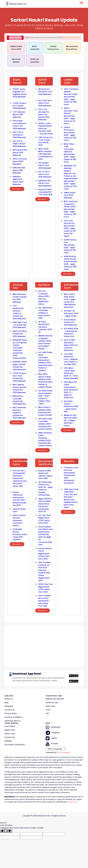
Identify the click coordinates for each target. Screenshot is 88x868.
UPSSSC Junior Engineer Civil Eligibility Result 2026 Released (20, 93)
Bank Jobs (50, 706)
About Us (9, 699)
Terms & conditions (13, 717)
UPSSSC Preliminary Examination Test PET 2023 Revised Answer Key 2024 (20, 499)
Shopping (9, 706)
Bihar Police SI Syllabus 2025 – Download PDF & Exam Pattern (45, 411)
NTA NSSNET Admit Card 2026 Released (45, 165)
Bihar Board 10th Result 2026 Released (20, 153)
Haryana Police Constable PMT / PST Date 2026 (45, 192)
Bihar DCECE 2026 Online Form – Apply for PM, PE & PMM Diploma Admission (70, 301)
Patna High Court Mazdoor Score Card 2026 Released (19, 125)
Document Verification (15, 745)
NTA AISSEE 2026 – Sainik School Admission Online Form (71, 332)
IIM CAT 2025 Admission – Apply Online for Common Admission (71, 345)
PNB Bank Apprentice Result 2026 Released (18, 180)
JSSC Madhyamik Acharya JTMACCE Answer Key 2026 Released (19, 312)
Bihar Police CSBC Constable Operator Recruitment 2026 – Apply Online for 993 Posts (70, 153)
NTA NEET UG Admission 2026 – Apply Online (71, 313)
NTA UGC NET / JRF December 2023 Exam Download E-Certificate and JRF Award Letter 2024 (20, 478)
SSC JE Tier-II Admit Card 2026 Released (45, 174)
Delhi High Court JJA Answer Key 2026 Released (20, 325)
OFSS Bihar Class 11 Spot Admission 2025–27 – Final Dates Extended (71, 373)
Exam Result (10, 726)
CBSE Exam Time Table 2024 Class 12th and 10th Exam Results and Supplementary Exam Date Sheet (71, 498)
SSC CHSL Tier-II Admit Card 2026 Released (45, 103)
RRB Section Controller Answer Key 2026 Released (19, 400)
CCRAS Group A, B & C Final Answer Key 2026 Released (20, 377)
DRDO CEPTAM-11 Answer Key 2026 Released (20, 334)
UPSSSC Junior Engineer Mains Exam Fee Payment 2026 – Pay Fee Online (46, 129)
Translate (63, 752)
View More (17, 189)
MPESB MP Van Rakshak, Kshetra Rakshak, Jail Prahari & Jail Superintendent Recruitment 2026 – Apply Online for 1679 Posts (71, 177)
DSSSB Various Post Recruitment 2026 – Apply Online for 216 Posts (70, 246)
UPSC (48, 710)
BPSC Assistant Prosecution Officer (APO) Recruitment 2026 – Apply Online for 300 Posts (71, 209)
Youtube (52, 744)
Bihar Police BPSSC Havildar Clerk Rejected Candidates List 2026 (46, 154)
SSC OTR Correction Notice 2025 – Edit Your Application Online (44, 298)
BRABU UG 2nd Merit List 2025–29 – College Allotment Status (71, 420)
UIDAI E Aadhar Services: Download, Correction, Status (19, 520)
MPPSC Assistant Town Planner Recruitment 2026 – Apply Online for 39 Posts (71, 116)
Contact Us (10, 710)
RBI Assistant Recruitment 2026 (71, 37)
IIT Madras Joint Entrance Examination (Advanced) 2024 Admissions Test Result (71, 475)
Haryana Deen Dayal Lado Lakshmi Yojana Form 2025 (45, 475)
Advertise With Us (12, 721)
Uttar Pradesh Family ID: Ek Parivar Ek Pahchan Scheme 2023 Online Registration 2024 (45, 571)
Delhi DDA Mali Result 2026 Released (19, 170)
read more (73, 802)
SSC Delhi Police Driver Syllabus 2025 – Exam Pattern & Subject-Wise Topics (45, 397)
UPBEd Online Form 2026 (16, 48)
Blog (6, 703)
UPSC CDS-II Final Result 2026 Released (19, 135)
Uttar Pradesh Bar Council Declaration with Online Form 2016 (45, 601)
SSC (47, 714)
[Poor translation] (8, 831)
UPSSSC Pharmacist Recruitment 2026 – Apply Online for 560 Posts (70, 134)
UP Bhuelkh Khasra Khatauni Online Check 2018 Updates (20, 534)
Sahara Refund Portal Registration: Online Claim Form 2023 (45, 554)
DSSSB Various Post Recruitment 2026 (40, 37)
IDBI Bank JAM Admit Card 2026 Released (45, 183)
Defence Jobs (52, 703)
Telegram (53, 733)
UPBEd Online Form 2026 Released (70, 195)
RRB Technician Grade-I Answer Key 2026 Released (20, 298)
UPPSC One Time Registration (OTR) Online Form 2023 (45, 588)
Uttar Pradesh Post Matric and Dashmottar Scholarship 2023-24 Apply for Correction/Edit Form (45, 536)
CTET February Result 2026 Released (19, 115)
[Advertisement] (44, 645)
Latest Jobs (10, 734)
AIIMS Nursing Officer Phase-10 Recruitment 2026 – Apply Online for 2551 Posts (70, 263)
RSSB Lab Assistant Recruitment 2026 (35, 63)
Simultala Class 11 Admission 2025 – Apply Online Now (71, 406)
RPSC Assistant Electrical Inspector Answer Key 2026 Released (19, 413)
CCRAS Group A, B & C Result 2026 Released (20, 106)
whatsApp (53, 727)
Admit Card (10, 730)
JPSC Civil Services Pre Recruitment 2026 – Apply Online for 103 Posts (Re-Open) (70, 228)
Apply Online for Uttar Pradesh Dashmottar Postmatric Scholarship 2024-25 (45, 505)
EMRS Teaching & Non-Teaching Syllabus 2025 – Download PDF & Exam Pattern (45, 439)
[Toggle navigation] (81, 3)
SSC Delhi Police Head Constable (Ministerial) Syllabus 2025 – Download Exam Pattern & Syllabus (45, 361)
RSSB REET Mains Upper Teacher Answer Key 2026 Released (20, 366)
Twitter (51, 738)
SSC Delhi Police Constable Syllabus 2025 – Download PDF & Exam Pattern (45, 424)
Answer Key (10, 737)
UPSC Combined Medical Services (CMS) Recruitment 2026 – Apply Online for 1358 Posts (71, 97)
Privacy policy (11, 714)
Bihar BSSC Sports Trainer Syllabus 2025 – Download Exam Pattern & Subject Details (45, 381)
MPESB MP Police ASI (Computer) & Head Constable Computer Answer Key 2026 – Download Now (20, 349)
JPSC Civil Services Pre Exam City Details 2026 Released (44, 114)
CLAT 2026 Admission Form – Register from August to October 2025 (71, 359)
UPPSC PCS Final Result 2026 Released (20, 161)
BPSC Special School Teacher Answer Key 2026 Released (19, 389)
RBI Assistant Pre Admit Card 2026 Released (45, 92)
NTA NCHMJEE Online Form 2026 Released (70, 322)
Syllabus (8, 741)
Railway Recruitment (55, 699)
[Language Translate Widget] (56, 749)
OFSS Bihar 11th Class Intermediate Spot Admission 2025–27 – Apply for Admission (71, 390)
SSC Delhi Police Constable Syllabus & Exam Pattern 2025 (45, 313)
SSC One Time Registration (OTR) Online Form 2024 (44, 519)
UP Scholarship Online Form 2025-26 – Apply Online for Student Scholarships (46, 489)
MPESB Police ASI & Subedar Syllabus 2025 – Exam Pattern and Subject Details (45, 342)
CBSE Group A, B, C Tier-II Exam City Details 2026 (45, 141)
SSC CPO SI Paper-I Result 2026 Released (19, 144)
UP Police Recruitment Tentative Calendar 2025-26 (45, 327)
